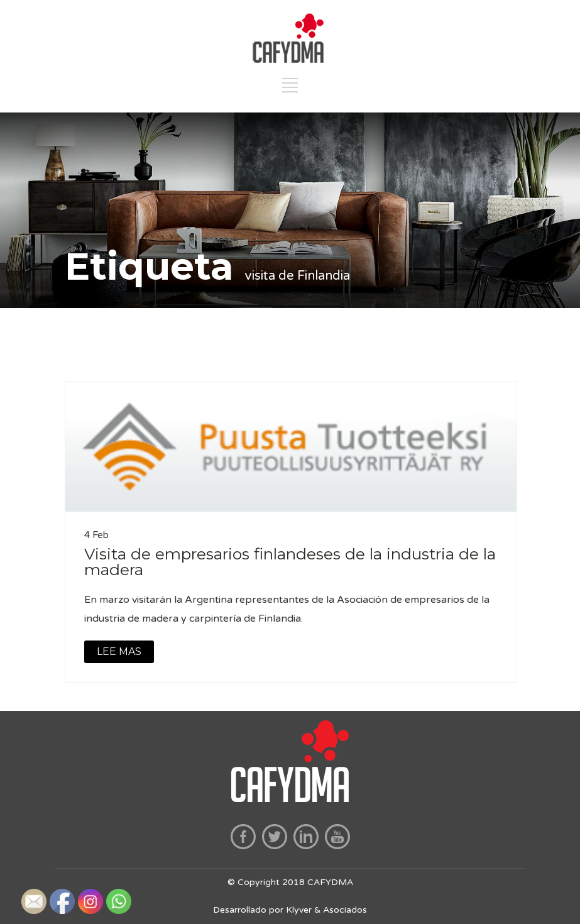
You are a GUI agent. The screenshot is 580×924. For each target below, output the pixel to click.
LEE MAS (119, 652)
